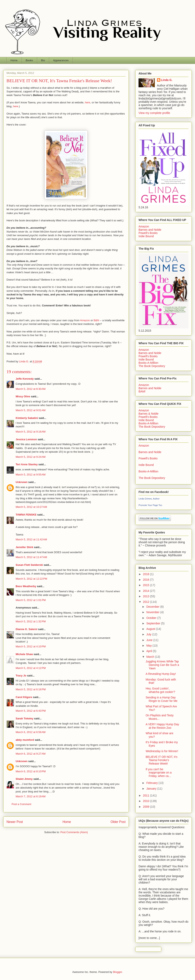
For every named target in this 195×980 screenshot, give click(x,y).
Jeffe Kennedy (25, 379)
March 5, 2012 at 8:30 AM (31, 389)
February (152, 783)
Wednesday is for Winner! (162, 751)
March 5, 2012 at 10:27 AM (31, 507)
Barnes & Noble (148, 414)
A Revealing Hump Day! (161, 674)
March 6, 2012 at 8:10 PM (31, 771)
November (153, 612)
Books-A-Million (148, 363)
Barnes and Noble (150, 230)
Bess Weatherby (26, 586)
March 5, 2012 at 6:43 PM (31, 711)
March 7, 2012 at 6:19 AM (31, 796)
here (88, 102)
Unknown (22, 482)
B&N (96, 320)
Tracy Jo (21, 676)
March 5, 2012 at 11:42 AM (31, 539)
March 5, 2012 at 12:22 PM (31, 579)
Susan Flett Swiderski (29, 565)
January (152, 789)
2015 (147, 585)
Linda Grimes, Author (149, 499)
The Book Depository (152, 366)
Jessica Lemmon (26, 439)
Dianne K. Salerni (27, 629)
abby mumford (25, 740)
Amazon (85, 320)
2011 (147, 795)
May (149, 646)
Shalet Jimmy (24, 779)
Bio (43, 60)
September (154, 623)
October (152, 618)
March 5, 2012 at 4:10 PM (31, 646)
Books (29, 60)
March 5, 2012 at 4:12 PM (31, 668)
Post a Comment (21, 804)
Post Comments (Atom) (74, 832)
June (150, 640)
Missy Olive (23, 396)
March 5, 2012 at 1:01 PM (31, 600)
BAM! (142, 391)
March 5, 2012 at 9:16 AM (31, 432)
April (149, 651)
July (149, 634)
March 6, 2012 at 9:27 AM (31, 754)
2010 (147, 801)
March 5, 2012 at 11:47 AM (31, 557)
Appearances (61, 60)
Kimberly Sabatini (27, 418)
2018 (147, 574)
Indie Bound (146, 236)
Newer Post (15, 822)
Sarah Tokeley (24, 718)
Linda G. (167, 80)
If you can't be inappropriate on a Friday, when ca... (159, 773)
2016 (147, 580)
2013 (147, 596)
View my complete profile (154, 113)
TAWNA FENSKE (26, 515)
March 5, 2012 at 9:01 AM (31, 410)
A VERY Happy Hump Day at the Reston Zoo (162, 726)
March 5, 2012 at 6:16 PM (31, 689)
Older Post (118, 822)
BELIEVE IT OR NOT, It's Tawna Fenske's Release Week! (161, 760)
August (151, 629)
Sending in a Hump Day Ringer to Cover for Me (162, 699)
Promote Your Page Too (150, 505)
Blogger (117, 972)
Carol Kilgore (24, 697)
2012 (147, 602)
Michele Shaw (24, 654)
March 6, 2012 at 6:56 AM (31, 732)
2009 (147, 807)
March (151, 657)
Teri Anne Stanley (27, 464)
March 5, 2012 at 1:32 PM (31, 621)
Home (14, 60)
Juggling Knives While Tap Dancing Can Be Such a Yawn (162, 665)
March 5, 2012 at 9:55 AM (31, 475)
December (153, 607)
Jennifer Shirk (24, 547)
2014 (147, 591)
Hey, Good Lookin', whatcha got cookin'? (160, 690)
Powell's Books (148, 233)
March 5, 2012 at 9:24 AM (31, 457)
